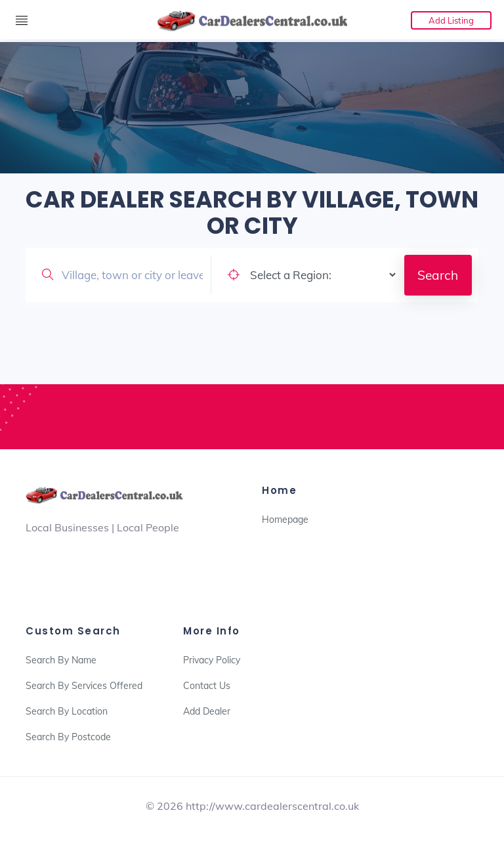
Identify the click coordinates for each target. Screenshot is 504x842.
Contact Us (207, 686)
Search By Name (61, 660)
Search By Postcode (68, 737)
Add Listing (451, 20)
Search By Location (67, 711)
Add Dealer (207, 711)
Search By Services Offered (84, 686)
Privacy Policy (212, 660)
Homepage (285, 520)
